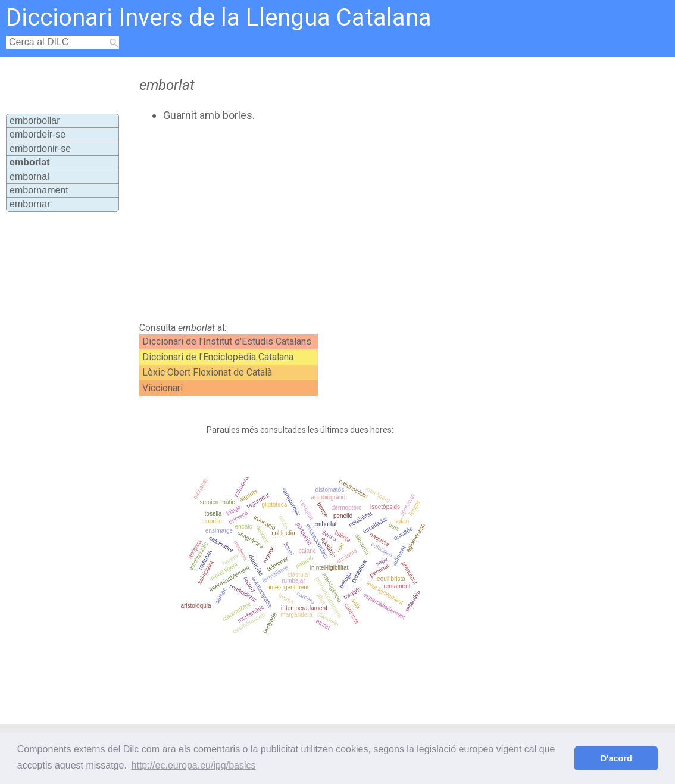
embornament (39, 190)
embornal (29, 177)
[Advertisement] (338, 222)
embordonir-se (40, 149)
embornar (30, 204)
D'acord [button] (616, 758)
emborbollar (35, 121)
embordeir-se (37, 134)
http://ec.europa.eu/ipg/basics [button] (194, 765)
